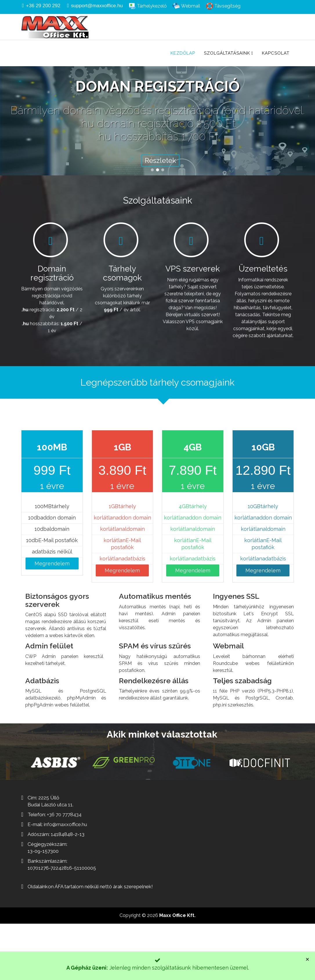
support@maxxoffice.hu (97, 6)
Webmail (190, 6)
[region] (157, 108)
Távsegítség (227, 6)
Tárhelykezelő (151, 6)
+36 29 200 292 (43, 6)
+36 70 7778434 (64, 814)
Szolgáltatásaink (227, 53)
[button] (152, 170)
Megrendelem (52, 563)
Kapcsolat (276, 53)
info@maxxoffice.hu (65, 824)
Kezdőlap (183, 53)
